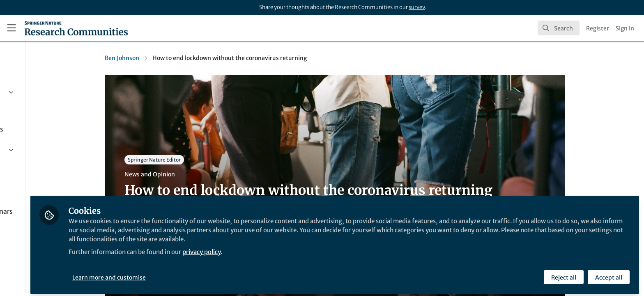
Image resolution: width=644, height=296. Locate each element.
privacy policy (295, 248)
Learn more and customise (189, 274)
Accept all (608, 274)
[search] (559, 28)
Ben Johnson (162, 58)
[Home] (76, 28)
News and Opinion (190, 174)
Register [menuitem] (598, 28)
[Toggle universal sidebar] (11, 28)
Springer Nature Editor (194, 160)
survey (417, 7)
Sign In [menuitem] (625, 28)
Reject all (563, 274)
